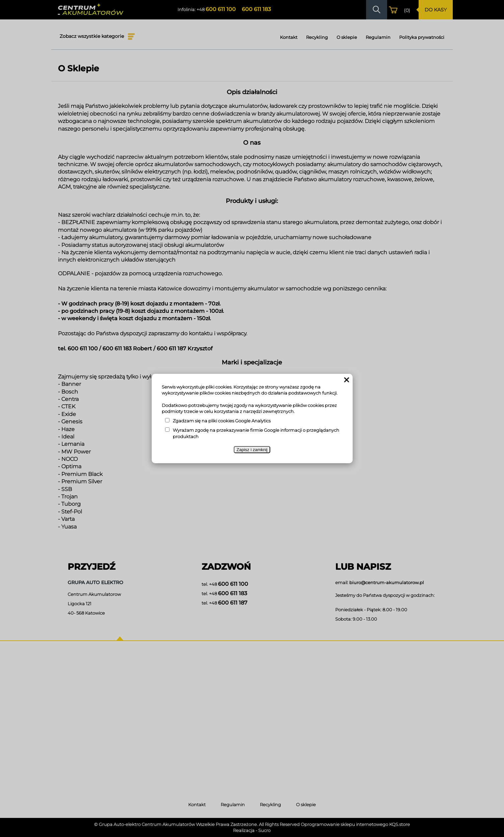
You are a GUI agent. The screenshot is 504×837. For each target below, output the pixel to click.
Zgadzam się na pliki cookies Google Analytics (222, 421)
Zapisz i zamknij (252, 450)
